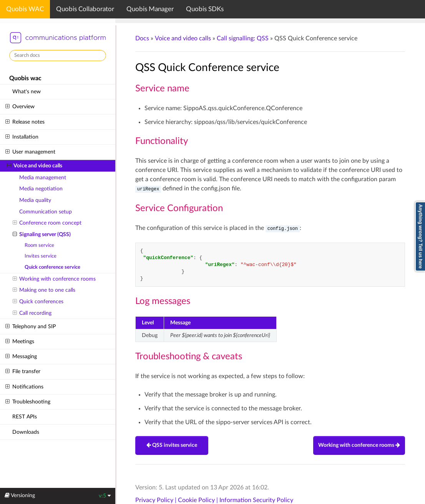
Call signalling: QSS (243, 38)
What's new (27, 92)
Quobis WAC (25, 9)
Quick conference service (52, 267)
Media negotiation (41, 189)
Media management (43, 178)
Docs (142, 38)
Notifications (24, 387)
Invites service (41, 256)
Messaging (21, 357)
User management (30, 152)
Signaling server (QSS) (42, 235)
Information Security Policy (256, 500)
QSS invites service (172, 445)
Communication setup (46, 212)
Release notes (25, 122)
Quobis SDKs (205, 9)
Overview (20, 107)
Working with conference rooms (54, 279)
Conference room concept (47, 223)
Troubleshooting (28, 402)
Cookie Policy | (199, 500)
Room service (39, 245)
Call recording (32, 313)
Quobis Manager (150, 9)
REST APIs (25, 417)
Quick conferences (38, 302)
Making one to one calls (44, 290)
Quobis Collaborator (85, 9)
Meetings (20, 342)
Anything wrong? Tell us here (420, 236)
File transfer (23, 372)
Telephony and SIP (30, 327)
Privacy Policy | (157, 500)
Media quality (35, 200)
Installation (22, 137)
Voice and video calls (35, 166)
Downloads (26, 432)
